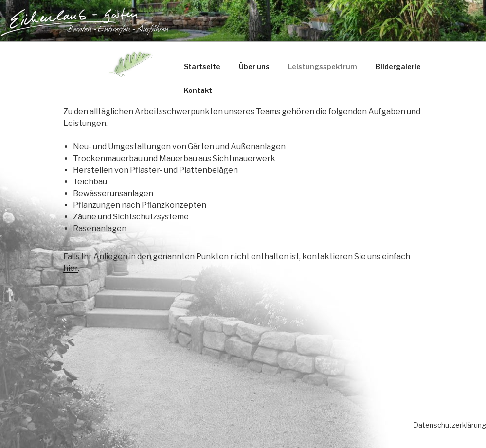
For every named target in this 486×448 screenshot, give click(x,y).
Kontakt (198, 90)
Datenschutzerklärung (450, 425)
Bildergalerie (398, 66)
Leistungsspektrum (323, 66)
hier (71, 268)
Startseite (202, 66)
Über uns (254, 66)
